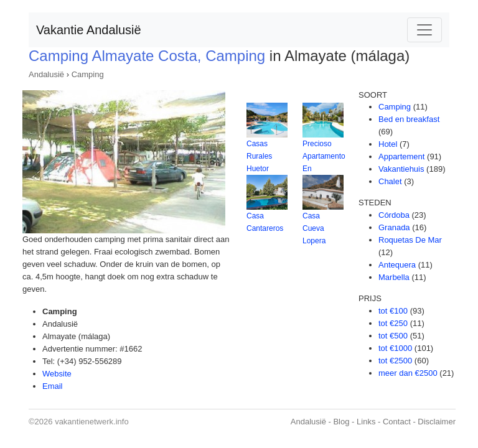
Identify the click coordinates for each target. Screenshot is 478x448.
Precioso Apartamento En (324, 156)
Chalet (390, 181)
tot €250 (393, 323)
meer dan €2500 (408, 373)
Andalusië (46, 74)
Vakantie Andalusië (89, 30)
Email (53, 386)
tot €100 (393, 311)
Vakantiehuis (401, 169)
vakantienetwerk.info (92, 422)
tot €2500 (395, 361)
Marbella (394, 277)
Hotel (388, 144)
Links (366, 422)
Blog (341, 422)
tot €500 (393, 336)
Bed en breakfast (409, 119)
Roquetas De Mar (410, 240)
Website (57, 374)
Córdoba (394, 215)
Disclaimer (437, 422)
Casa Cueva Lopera (314, 228)
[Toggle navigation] (424, 30)
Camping (88, 74)
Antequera (397, 265)
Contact (397, 422)
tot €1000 (395, 348)
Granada (394, 227)
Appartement (401, 156)
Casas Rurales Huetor (259, 156)
